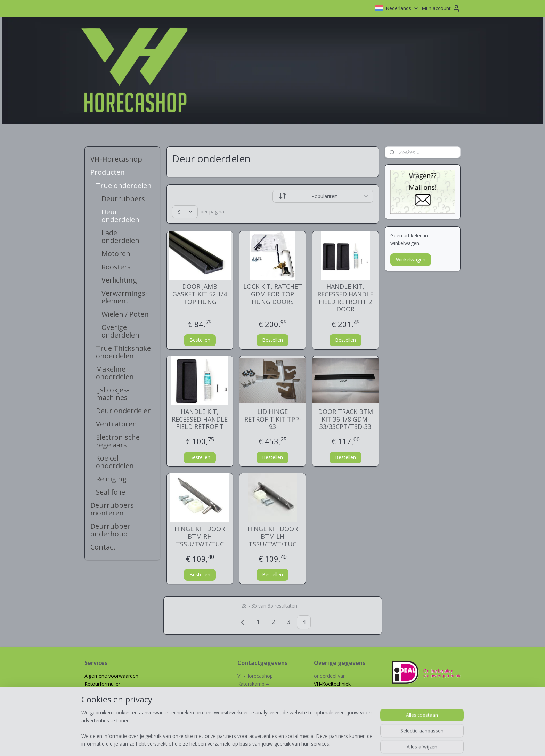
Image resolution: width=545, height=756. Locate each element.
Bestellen (200, 340)
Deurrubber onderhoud (110, 530)
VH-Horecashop (116, 159)
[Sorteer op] (323, 196)
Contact (103, 547)
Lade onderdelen (120, 237)
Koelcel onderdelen (115, 462)
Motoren (116, 254)
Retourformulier (102, 684)
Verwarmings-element (125, 297)
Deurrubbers (123, 199)
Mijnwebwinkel (350, 743)
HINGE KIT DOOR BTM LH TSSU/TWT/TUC (272, 536)
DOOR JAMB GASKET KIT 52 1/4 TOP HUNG (200, 294)
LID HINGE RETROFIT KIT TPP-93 (272, 419)
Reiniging (111, 479)
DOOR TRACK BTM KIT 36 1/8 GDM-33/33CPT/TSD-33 (345, 419)
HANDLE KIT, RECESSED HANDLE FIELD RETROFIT (200, 419)
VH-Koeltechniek (332, 684)
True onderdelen (124, 185)
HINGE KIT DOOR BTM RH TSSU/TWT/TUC (200, 536)
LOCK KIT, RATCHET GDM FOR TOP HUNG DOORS (272, 294)
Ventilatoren (116, 424)
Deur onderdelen (120, 216)
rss (263, 743)
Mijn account (441, 8)
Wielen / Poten (125, 314)
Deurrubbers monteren (112, 509)
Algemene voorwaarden (111, 676)
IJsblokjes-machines (113, 394)
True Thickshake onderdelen (123, 352)
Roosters (116, 267)
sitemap (248, 743)
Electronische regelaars (118, 441)
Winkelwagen (411, 259)
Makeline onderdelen (115, 373)
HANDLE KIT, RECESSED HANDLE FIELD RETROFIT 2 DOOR (345, 298)
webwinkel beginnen (289, 743)
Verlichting (119, 280)
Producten (108, 172)
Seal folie (111, 492)
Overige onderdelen (120, 331)
